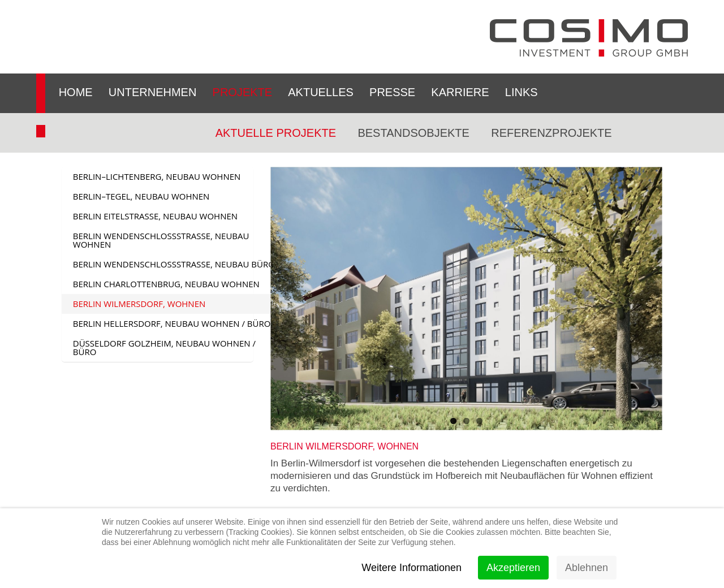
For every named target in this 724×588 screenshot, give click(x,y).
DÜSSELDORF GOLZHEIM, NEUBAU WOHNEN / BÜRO (164, 347)
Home (76, 92)
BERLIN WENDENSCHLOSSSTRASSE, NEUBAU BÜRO (174, 264)
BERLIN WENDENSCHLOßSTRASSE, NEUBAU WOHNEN (161, 240)
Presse (392, 92)
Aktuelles (321, 92)
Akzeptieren (513, 568)
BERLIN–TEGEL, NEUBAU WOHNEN (141, 196)
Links (522, 92)
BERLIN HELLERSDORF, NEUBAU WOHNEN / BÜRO (172, 323)
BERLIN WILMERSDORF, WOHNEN (139, 304)
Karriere (460, 92)
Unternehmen (153, 92)
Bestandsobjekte (413, 133)
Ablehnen (587, 568)
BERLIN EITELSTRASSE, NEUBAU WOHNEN (155, 216)
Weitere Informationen (411, 568)
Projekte (243, 92)
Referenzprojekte (551, 133)
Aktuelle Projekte (276, 133)
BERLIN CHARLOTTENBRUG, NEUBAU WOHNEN (166, 284)
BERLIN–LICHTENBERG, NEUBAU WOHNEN (157, 176)
